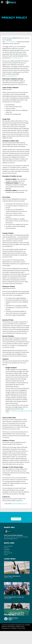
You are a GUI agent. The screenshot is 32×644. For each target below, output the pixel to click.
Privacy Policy (21, 628)
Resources (7, 551)
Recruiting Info (8, 553)
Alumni (6, 555)
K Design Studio (19, 626)
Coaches (6, 548)
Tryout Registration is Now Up (14, 597)
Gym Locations (8, 546)
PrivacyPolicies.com (17, 58)
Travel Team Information (12, 576)
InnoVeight (13, 628)
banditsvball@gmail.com (11, 539)
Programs (7, 549)
